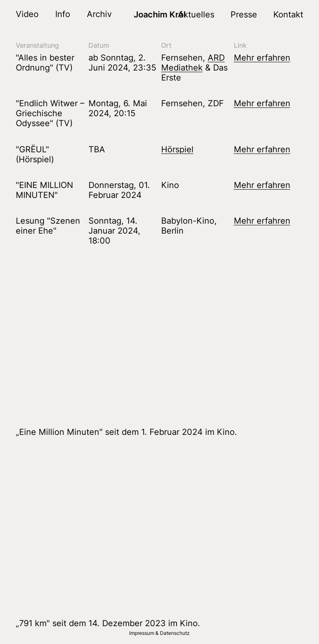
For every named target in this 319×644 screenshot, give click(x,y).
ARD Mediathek (193, 63)
